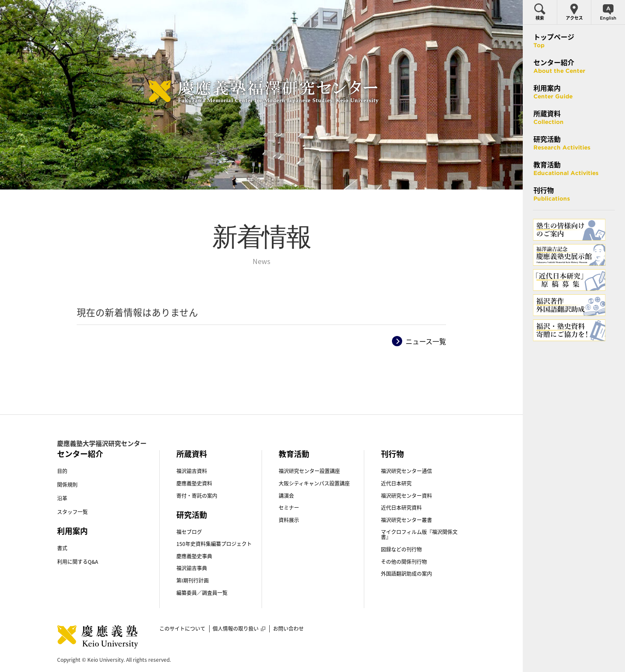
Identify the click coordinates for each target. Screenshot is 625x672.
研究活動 (192, 515)
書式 (62, 548)
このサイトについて (182, 629)
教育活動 (294, 454)
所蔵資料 (192, 454)
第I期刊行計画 (193, 580)
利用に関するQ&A (78, 562)
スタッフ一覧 (72, 512)
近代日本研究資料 (401, 508)
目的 (62, 471)
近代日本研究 (396, 483)
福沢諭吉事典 (192, 568)
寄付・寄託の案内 (197, 496)
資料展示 (289, 520)
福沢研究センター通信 (406, 471)
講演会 (286, 496)
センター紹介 (80, 454)
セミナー (289, 508)
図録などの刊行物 (401, 549)
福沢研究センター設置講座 (309, 471)
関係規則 (67, 485)
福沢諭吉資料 (192, 471)
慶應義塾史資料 (194, 483)
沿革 (62, 498)
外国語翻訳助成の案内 (406, 574)
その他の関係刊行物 (404, 562)
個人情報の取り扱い (239, 629)
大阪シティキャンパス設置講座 (314, 483)
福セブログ (189, 532)
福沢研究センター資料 (406, 496)
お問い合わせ (288, 629)
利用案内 (72, 531)
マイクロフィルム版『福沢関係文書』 (419, 534)
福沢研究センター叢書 (406, 520)
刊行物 (392, 454)
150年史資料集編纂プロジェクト (214, 544)
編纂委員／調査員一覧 (202, 593)
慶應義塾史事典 (194, 556)
